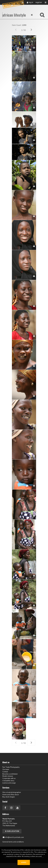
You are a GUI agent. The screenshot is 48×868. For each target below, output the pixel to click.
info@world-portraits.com (14, 837)
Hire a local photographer (12, 792)
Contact (5, 772)
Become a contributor (10, 774)
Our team (6, 769)
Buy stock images (9, 797)
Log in (31, 2)
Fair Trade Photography (11, 767)
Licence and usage (9, 783)
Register (39, 2)
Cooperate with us (9, 778)
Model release (8, 776)
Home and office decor (11, 795)
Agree (24, 862)
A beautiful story (8, 781)
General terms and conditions (13, 842)
